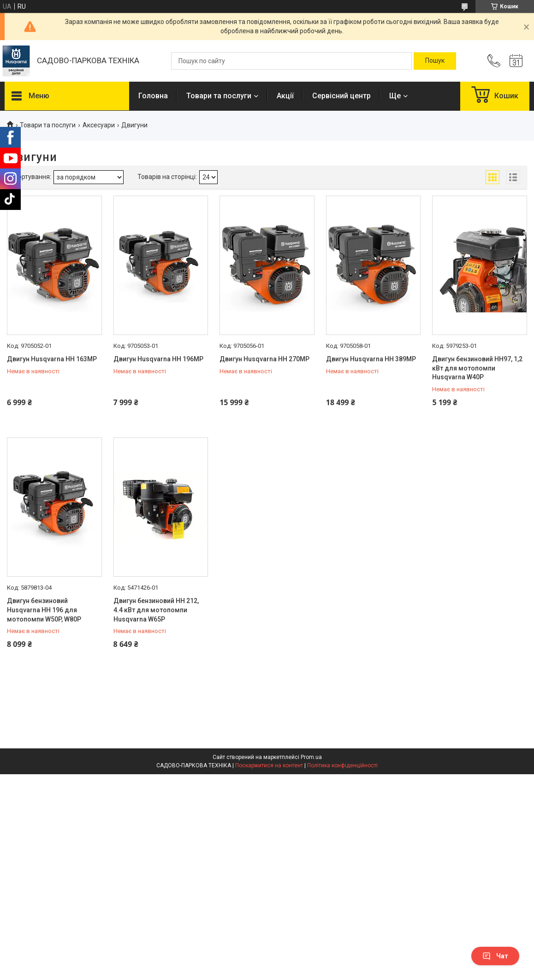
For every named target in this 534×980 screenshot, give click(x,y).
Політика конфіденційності (342, 765)
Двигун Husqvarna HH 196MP (158, 359)
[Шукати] (435, 61)
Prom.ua (311, 757)
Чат (495, 956)
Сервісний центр (341, 96)
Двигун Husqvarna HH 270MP (264, 359)
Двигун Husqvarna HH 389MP (371, 359)
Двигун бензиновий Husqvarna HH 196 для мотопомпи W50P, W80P (44, 610)
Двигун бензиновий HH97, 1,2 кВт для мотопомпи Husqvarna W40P (477, 368)
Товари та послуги (219, 96)
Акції (285, 96)
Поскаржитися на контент (269, 765)
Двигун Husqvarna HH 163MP (52, 359)
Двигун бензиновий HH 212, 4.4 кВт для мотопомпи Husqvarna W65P (156, 610)
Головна (153, 96)
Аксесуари (99, 125)
